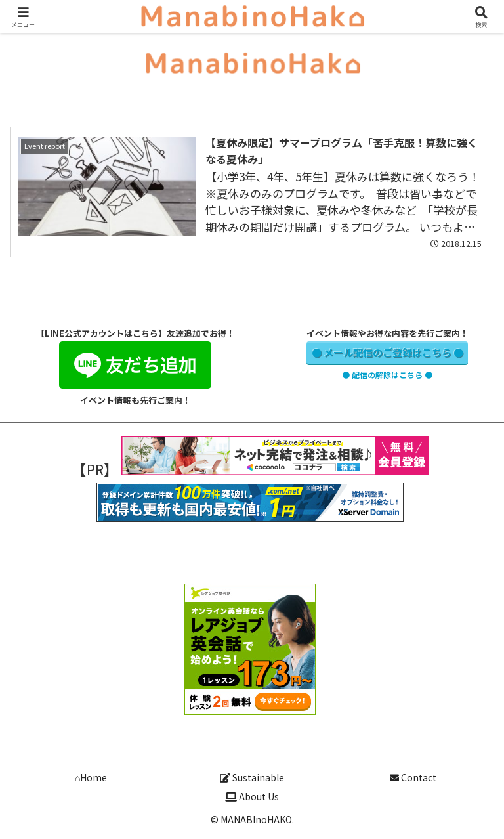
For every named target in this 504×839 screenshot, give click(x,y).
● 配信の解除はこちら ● (387, 375)
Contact (413, 777)
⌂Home (91, 777)
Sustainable (252, 777)
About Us (252, 796)
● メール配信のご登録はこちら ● (388, 352)
